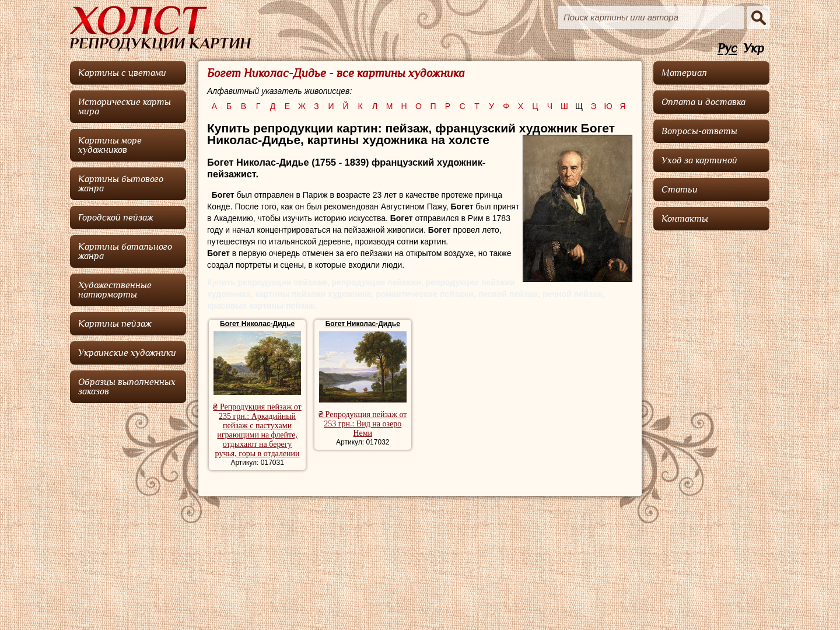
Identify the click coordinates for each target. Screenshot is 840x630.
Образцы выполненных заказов (127, 387)
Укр (754, 49)
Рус (727, 49)
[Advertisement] (712, 411)
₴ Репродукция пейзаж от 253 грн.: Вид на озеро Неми (363, 424)
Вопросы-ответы (699, 131)
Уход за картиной (699, 160)
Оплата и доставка (703, 102)
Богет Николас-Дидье (257, 324)
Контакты (685, 219)
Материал (684, 73)
